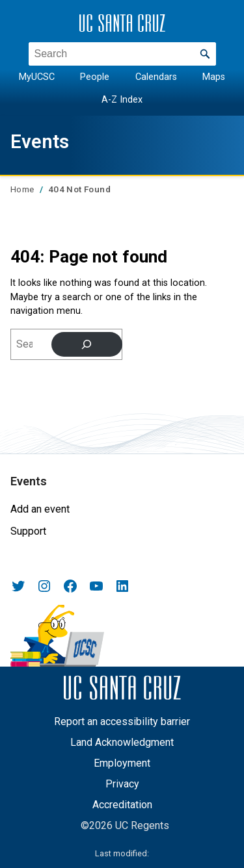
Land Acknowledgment (122, 742)
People (95, 77)
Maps (214, 77)
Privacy (122, 784)
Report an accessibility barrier (122, 721)
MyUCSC (37, 77)
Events (40, 142)
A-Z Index (122, 99)
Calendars (156, 77)
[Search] (87, 344)
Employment (122, 763)
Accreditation (122, 805)
